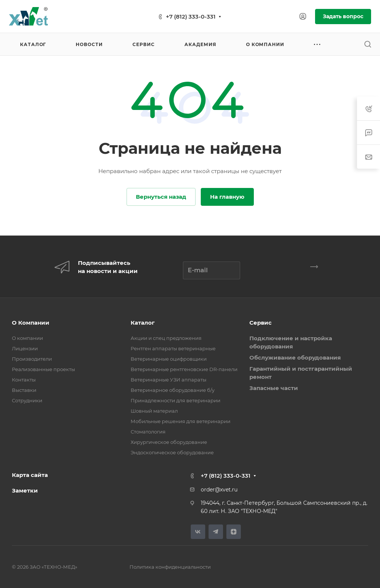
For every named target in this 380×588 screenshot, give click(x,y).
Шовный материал (154, 411)
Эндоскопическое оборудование (172, 452)
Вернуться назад (161, 197)
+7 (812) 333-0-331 (191, 17)
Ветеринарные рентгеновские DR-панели (184, 369)
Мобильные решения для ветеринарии (181, 421)
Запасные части (274, 388)
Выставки (24, 390)
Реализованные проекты (43, 369)
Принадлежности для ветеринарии (176, 400)
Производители (32, 359)
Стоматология (148, 432)
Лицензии (25, 348)
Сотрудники (27, 400)
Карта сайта (30, 475)
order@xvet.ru (219, 490)
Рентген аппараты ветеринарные (173, 348)
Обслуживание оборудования (295, 358)
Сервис (261, 323)
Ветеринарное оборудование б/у (173, 390)
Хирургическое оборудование (169, 442)
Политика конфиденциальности (170, 567)
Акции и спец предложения (166, 338)
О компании (27, 338)
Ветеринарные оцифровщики (169, 359)
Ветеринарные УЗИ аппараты (168, 380)
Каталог (143, 323)
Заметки (25, 490)
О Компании (31, 323)
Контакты (24, 380)
